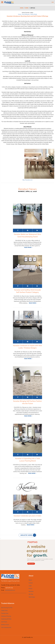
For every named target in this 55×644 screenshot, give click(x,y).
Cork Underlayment (6, 627)
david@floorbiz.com (10, 590)
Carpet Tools (4, 610)
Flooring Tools (5, 613)
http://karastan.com (27, 180)
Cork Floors (4, 622)
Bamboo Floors (5, 625)
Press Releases (26, 14)
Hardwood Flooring (6, 616)
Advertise (31, 591)
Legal (30, 586)
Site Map (31, 594)
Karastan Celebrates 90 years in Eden (28, 516)
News (27, 8)
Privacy (31, 589)
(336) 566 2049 (9, 588)
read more (28, 247)
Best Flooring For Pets (7, 608)
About (30, 580)
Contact (31, 583)
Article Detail (34, 14)
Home (22, 8)
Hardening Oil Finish (6, 619)
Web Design (32, 597)
